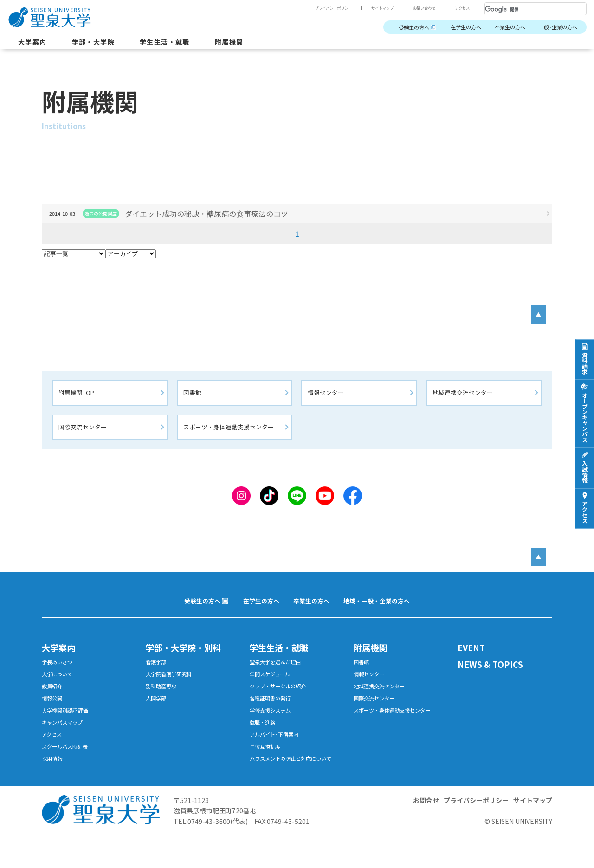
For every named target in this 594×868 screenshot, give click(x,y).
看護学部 (158, 673)
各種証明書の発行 (274, 714)
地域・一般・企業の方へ (381, 610)
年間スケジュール (274, 687)
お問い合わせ (418, 8)
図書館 (194, 398)
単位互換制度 (268, 768)
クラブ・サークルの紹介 (283, 700)
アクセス (460, 8)
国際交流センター (84, 433)
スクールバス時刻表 (69, 768)
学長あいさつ (60, 673)
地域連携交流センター (465, 398)
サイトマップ (370, 8)
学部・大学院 (100, 44)
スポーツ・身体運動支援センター (232, 433)
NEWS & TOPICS (495, 676)
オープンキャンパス (584, 417)
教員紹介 (54, 700)
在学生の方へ (451, 28)
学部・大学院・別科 (190, 657)
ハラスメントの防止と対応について (295, 785)
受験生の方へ (393, 28)
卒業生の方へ (501, 28)
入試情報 (584, 472)
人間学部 (158, 714)
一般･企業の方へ (555, 28)
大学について (60, 687)
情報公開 (54, 714)
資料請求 (584, 363)
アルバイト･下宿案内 (278, 754)
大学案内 (34, 44)
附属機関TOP (79, 398)
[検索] (524, 9)
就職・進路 (265, 741)
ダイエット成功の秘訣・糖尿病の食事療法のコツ (219, 214)
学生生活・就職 (178, 44)
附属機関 (248, 44)
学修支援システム (274, 727)
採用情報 (54, 781)
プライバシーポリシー (314, 8)
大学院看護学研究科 (173, 687)
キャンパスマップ (66, 741)
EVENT (474, 657)
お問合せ (426, 833)
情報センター (327, 398)
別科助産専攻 (164, 700)
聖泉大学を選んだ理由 (280, 673)
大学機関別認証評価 (69, 727)
